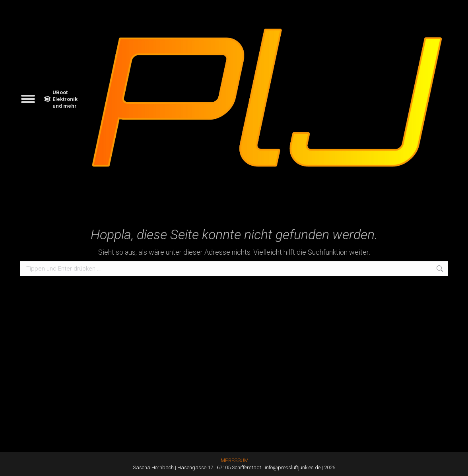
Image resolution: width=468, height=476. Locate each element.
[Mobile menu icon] (28, 99)
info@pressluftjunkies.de (293, 467)
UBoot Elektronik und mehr (61, 99)
